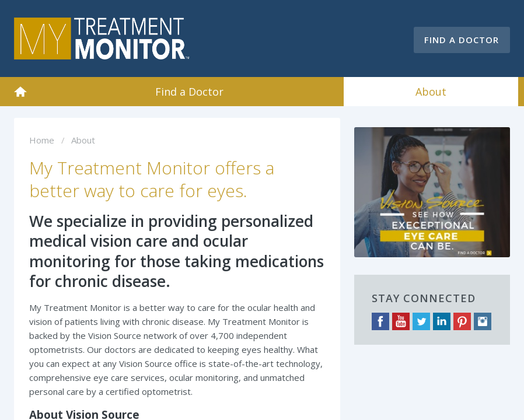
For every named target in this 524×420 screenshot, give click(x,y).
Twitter (421, 321)
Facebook (380, 321)
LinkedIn (442, 321)
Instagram (483, 321)
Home (20, 92)
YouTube (401, 321)
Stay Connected (424, 298)
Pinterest (462, 321)
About (431, 92)
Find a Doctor (462, 40)
